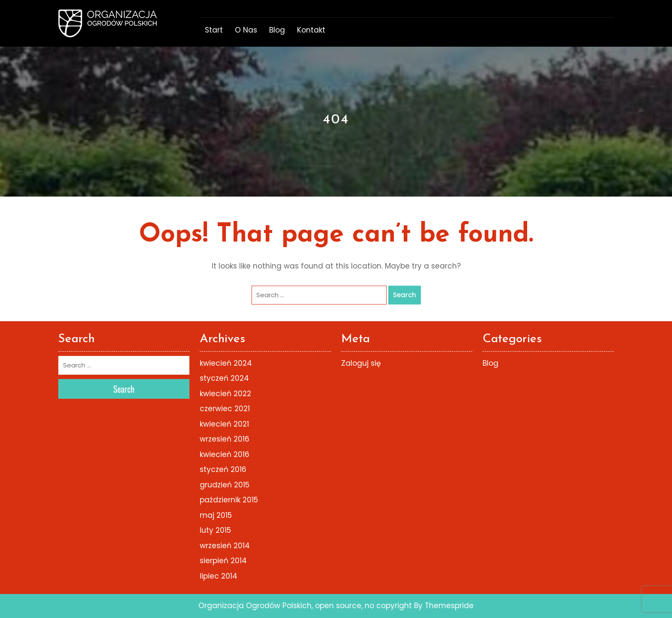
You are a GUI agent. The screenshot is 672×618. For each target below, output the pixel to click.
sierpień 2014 (223, 561)
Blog (277, 30)
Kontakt (311, 30)
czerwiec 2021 (225, 409)
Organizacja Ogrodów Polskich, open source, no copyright (305, 606)
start (214, 30)
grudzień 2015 (225, 485)
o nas (246, 30)
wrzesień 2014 (225, 546)
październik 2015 (229, 500)
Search (405, 295)
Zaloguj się (361, 363)
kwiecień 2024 (226, 363)
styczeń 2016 (223, 469)
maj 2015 (216, 515)
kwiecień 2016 (225, 454)
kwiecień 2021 (224, 424)
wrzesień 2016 (225, 439)
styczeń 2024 (224, 378)
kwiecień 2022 (225, 394)
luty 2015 (215, 530)
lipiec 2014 (219, 576)
